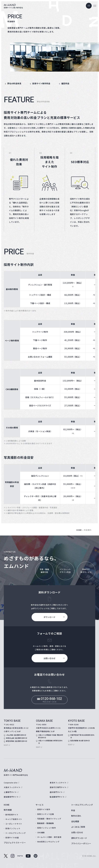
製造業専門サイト (57, 797)
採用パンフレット (13, 828)
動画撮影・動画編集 (46, 823)
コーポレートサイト (14, 824)
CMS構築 (41, 832)
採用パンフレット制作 (47, 828)
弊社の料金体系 (14, 83)
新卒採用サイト (12, 815)
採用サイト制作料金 (41, 83)
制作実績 (8, 810)
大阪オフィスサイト (12, 787)
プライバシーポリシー (81, 843)
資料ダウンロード (79, 838)
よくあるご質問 (78, 827)
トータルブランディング (16, 833)
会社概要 (75, 821)
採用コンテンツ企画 (46, 814)
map (6, 745)
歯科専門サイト (56, 792)
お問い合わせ (77, 832)
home (79, 530)
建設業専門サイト (11, 797)
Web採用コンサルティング (48, 842)
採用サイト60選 (12, 838)
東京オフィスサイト (58, 783)
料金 (73, 810)
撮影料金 (65, 83)
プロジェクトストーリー (15, 842)
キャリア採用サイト (14, 819)
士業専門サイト (10, 792)
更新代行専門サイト (58, 787)
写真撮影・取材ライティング (49, 819)
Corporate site (11, 783)
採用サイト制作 (44, 809)
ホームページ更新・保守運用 (49, 837)
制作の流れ (76, 816)
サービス (40, 805)
